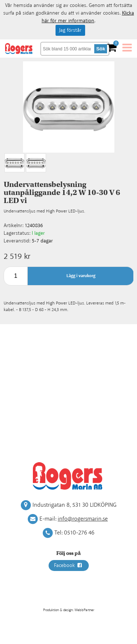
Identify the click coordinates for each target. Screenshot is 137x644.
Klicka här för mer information (88, 17)
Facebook (69, 566)
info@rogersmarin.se (83, 519)
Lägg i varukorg (81, 276)
